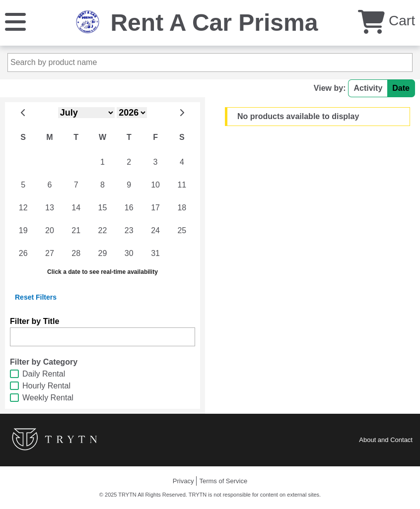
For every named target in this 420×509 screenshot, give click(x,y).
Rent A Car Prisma (214, 23)
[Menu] (15, 21)
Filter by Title (35, 321)
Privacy (183, 481)
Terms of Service (223, 481)
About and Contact (386, 440)
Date (401, 88)
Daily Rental (44, 374)
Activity (368, 88)
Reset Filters (36, 297)
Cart (386, 21)
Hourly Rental (46, 386)
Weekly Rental (48, 398)
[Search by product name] (210, 63)
